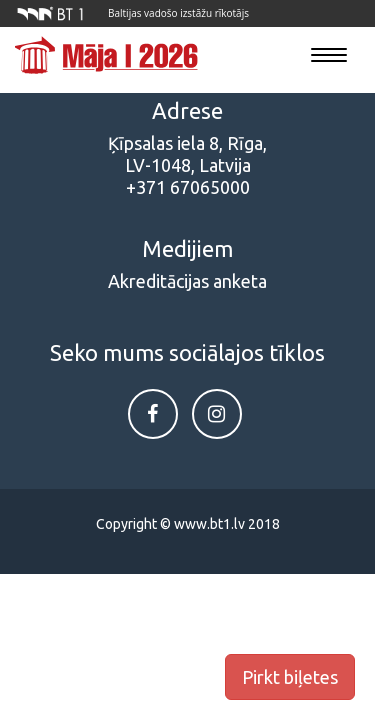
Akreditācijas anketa (187, 281)
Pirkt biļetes (290, 677)
